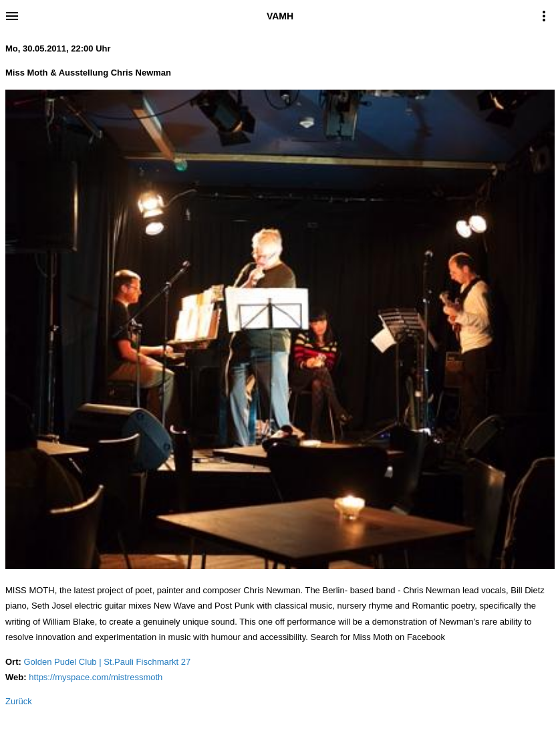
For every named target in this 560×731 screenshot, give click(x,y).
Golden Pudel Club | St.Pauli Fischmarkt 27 (107, 662)
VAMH (280, 16)
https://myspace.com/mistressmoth (96, 677)
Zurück (19, 701)
